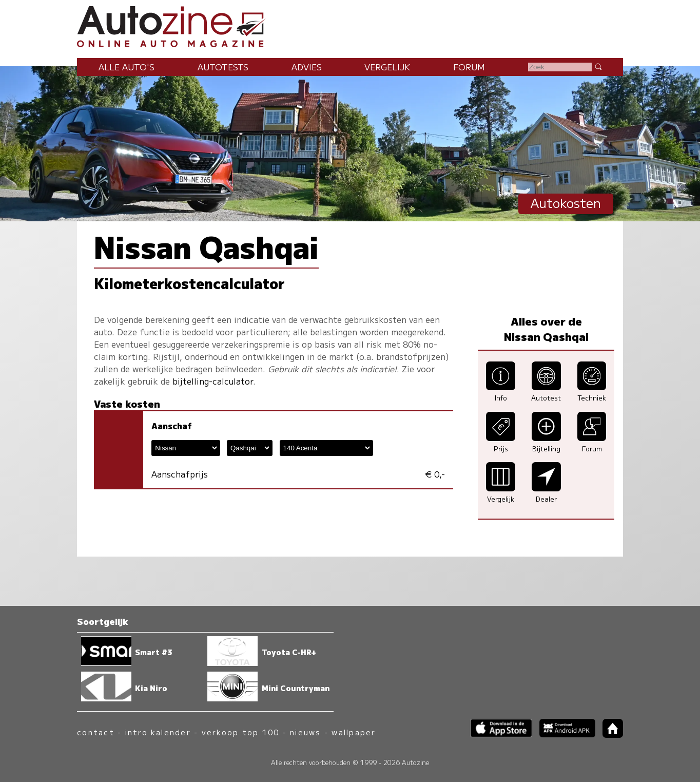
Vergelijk (387, 67)
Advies (307, 67)
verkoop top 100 (241, 732)
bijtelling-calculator (213, 381)
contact (96, 732)
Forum (469, 67)
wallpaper (354, 732)
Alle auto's (127, 67)
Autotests (223, 67)
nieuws (305, 732)
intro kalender (158, 732)
